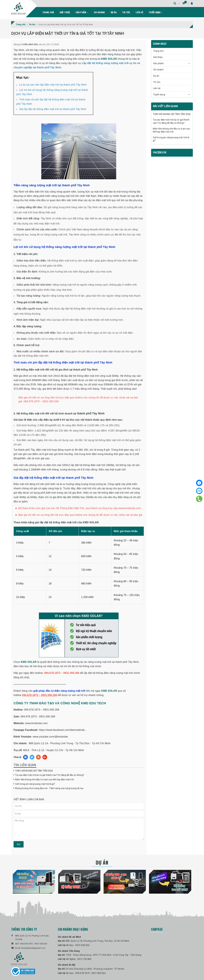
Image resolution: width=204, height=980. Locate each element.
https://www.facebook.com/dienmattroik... (63, 730)
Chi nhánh (99, 12)
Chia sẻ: (18, 757)
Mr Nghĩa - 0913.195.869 (79, 959)
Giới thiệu (65, 12)
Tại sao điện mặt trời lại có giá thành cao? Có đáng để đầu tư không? (50, 775)
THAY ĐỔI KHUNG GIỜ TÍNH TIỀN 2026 (34, 771)
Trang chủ (48, 12)
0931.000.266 (41, 944)
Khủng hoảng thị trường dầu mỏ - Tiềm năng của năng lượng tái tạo (49, 788)
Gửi (19, 844)
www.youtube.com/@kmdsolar (50, 737)
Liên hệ (139, 12)
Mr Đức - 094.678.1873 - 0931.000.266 (86, 973)
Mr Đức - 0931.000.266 (78, 945)
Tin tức (126, 12)
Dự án (114, 12)
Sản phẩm (82, 12)
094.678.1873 (26, 944)
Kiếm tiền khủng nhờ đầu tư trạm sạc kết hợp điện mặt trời (44, 779)
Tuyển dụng (156, 12)
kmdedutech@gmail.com (33, 948)
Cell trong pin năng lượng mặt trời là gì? (35, 784)
